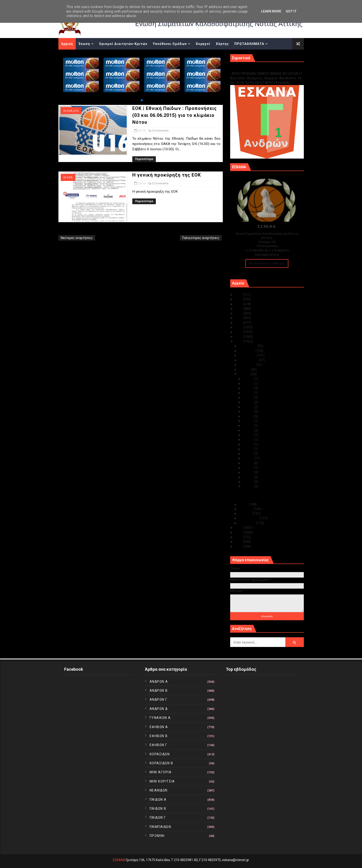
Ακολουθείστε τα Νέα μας (267, 263)
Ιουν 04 (248, 477)
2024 (239, 299)
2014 (239, 528)
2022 (239, 309)
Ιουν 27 (248, 393)
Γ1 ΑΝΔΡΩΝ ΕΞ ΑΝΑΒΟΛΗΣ (254, 69)
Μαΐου (244, 504)
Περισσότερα (144, 159)
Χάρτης (222, 44)
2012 (239, 537)
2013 (239, 532)
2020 (239, 318)
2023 (239, 304)
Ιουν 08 (248, 468)
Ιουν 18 (248, 430)
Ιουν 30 (248, 379)
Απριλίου (246, 509)
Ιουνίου (245, 374)
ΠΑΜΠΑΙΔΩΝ (160, 827)
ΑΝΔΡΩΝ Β (159, 691)
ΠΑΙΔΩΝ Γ (158, 818)
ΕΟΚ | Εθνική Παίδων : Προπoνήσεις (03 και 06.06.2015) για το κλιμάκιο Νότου (175, 115)
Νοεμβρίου (247, 351)
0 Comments (160, 131)
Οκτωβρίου (248, 355)
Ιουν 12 (248, 449)
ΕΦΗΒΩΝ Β (159, 736)
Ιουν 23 (248, 411)
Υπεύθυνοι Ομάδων (170, 44)
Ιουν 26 (248, 398)
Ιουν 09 (248, 463)
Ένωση (84, 44)
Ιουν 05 (248, 472)
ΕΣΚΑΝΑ (119, 860)
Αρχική (67, 44)
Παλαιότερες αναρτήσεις (201, 238)
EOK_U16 (73, 111)
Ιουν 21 (248, 416)
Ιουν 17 (248, 435)
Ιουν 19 (248, 425)
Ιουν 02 (248, 486)
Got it (291, 11)
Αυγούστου (248, 365)
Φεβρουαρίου (249, 518)
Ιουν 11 (248, 454)
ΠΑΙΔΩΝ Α (158, 800)
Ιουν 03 (248, 482)
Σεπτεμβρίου (249, 360)
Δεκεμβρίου (248, 346)
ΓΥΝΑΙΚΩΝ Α (160, 718)
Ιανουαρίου (247, 523)
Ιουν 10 (248, 458)
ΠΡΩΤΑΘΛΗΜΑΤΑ (249, 44)
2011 (239, 542)
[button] (142, 100)
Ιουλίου (245, 369)
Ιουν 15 (248, 444)
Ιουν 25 (248, 402)
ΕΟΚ (70, 177)
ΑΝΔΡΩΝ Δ (159, 709)
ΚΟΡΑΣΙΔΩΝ (160, 754)
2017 (239, 332)
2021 (239, 313)
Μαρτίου (246, 514)
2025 (239, 295)
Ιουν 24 (248, 407)
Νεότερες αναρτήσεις (77, 238)
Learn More (271, 11)
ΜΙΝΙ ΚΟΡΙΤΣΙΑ (162, 781)
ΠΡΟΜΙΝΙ (157, 836)
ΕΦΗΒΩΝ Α (159, 727)
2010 (239, 546)
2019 (239, 323)
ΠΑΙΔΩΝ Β (158, 809)
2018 (239, 327)
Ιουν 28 (248, 388)
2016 (239, 337)
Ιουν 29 (248, 384)
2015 (239, 341)
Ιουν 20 (248, 421)
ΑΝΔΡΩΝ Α (159, 682)
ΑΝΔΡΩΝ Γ (158, 700)
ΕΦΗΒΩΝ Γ (158, 745)
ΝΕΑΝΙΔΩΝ (159, 790)
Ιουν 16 (248, 440)
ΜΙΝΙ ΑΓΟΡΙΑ (161, 772)
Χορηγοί (203, 44)
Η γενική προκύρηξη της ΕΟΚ (167, 175)
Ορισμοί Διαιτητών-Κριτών (123, 44)
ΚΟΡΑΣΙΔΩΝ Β (161, 763)
